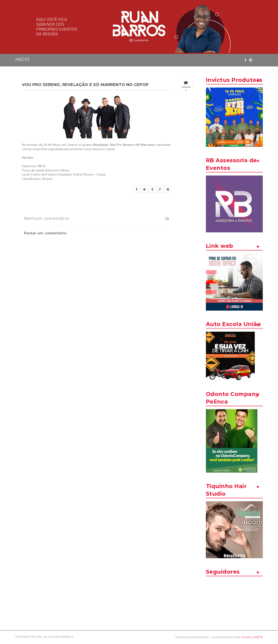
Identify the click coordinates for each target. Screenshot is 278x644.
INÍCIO (22, 60)
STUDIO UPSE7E (252, 637)
